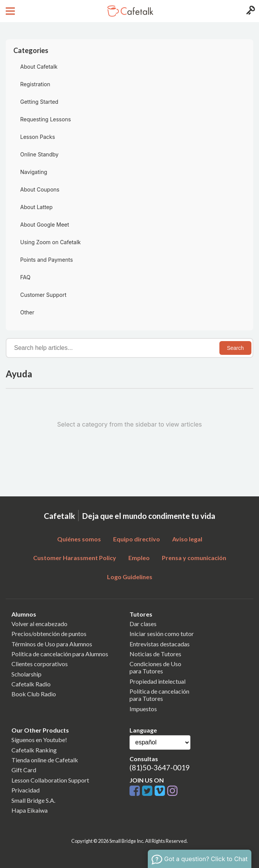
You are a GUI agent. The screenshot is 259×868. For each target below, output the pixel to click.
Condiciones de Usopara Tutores (155, 667)
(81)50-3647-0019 (160, 767)
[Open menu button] (9, 11)
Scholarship (26, 674)
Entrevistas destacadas (160, 644)
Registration (35, 84)
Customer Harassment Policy (75, 558)
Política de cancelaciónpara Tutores (159, 695)
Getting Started (39, 102)
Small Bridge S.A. (33, 800)
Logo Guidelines (130, 577)
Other (27, 312)
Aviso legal (187, 539)
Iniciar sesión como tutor (162, 634)
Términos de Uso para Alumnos (52, 644)
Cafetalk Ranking (34, 750)
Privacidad (26, 790)
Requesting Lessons (46, 119)
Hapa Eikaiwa (30, 810)
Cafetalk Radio (31, 684)
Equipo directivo (137, 539)
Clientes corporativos (40, 664)
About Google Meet (45, 225)
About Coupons (40, 189)
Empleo (139, 558)
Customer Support (43, 295)
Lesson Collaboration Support (50, 780)
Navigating (34, 172)
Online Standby (39, 154)
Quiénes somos (79, 539)
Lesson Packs (38, 137)
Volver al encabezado (39, 624)
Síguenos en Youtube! (39, 740)
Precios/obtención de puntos (49, 634)
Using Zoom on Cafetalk (50, 242)
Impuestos (143, 709)
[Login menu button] (250, 11)
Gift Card (24, 770)
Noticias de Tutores (155, 654)
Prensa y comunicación (194, 558)
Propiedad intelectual (157, 681)
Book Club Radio (34, 694)
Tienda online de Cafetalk (45, 760)
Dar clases (143, 624)
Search (235, 348)
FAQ (25, 277)
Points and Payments (46, 260)
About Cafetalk (39, 67)
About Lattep (36, 207)
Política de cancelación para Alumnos (60, 654)
